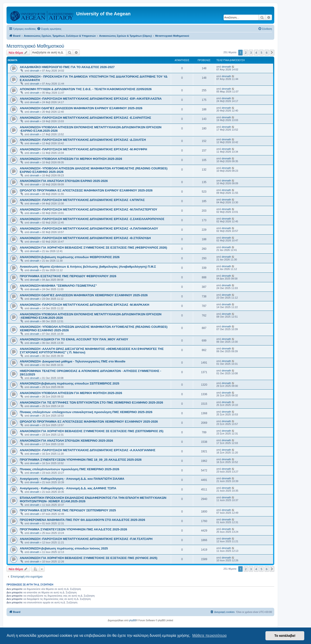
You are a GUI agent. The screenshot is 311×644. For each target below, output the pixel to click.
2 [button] (246, 53)
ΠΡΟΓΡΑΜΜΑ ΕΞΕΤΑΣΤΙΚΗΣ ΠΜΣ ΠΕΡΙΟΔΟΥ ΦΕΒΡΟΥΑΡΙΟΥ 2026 (68, 276)
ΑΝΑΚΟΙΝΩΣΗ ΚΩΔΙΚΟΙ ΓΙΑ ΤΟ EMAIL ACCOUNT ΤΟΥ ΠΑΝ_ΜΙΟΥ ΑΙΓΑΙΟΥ (74, 339)
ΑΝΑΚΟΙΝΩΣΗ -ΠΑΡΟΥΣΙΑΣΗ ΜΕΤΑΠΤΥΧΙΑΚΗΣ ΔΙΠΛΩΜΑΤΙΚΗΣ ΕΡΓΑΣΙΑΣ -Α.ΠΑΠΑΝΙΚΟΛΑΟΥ (89, 228)
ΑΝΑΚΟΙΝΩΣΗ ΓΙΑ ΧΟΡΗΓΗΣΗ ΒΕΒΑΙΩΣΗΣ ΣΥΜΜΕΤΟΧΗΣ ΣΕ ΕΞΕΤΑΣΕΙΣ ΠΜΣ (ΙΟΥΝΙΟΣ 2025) (89, 558)
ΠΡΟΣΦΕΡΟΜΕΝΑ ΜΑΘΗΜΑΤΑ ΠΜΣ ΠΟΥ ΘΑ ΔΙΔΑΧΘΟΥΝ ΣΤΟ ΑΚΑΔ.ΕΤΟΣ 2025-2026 (82, 520)
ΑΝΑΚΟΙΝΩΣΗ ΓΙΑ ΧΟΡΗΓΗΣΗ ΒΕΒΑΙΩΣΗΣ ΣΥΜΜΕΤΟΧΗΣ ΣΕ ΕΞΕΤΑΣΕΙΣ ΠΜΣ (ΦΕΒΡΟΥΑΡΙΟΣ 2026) (93, 248)
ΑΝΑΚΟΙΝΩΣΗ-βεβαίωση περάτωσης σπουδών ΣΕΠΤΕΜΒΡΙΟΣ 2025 (69, 383)
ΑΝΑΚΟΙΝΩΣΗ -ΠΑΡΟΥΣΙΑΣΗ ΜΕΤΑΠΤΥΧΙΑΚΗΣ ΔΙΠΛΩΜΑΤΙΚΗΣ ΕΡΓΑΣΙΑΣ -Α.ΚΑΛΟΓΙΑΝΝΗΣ (88, 450)
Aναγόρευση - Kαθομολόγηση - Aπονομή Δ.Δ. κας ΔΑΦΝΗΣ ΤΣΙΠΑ (68, 488)
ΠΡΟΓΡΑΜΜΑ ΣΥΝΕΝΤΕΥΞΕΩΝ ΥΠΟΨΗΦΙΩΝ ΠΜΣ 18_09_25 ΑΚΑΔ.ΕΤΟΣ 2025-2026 (81, 460)
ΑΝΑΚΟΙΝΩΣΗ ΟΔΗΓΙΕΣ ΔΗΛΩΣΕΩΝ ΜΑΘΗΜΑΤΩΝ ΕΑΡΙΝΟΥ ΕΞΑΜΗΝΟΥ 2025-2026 (81, 108)
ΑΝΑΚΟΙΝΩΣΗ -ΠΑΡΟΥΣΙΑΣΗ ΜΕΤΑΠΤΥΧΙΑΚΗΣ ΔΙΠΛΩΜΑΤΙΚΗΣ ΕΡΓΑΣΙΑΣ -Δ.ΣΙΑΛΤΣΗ (83, 140)
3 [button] (251, 53)
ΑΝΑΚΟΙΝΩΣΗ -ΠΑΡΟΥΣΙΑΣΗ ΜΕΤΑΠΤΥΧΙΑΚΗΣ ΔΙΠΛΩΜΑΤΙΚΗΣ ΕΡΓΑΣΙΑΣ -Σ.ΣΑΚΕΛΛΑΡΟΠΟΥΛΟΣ (92, 219)
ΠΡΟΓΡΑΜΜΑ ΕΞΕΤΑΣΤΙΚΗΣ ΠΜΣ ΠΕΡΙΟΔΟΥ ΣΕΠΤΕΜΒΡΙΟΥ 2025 (68, 510)
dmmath (35, 71)
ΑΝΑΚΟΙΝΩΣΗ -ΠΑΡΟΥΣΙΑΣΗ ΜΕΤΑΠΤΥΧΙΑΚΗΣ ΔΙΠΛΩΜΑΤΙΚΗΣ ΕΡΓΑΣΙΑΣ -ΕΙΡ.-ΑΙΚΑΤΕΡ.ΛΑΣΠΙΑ (91, 99)
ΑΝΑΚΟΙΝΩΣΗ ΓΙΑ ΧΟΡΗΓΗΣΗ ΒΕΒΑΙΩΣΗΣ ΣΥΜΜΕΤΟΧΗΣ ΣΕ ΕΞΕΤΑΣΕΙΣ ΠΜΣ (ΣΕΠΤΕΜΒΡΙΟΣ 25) (92, 431)
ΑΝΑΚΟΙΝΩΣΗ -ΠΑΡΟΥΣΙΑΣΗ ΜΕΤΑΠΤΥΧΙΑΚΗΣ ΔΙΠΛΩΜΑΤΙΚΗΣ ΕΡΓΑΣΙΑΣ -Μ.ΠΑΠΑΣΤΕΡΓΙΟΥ (89, 209)
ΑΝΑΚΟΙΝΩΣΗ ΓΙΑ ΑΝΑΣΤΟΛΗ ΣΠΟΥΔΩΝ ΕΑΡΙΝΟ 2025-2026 (64, 181)
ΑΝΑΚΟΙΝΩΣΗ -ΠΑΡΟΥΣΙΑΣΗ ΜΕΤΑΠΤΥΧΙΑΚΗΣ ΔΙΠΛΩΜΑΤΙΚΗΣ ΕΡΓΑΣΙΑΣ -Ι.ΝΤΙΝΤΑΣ (82, 200)
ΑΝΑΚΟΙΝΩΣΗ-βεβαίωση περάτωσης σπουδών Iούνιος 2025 (64, 548)
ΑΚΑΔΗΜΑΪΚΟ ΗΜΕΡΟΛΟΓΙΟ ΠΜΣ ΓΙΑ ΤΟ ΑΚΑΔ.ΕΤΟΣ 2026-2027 (67, 67)
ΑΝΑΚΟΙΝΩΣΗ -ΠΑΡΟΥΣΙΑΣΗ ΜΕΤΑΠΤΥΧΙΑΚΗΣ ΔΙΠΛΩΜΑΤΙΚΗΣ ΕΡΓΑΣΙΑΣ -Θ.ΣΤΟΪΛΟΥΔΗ (85, 238)
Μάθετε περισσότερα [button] (209, 636)
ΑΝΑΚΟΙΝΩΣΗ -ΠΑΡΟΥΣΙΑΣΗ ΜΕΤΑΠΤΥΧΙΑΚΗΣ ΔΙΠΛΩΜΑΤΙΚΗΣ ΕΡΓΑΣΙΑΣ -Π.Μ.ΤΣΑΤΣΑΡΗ (86, 539)
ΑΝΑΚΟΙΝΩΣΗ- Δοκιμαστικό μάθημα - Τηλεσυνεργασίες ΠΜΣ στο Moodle (73, 361)
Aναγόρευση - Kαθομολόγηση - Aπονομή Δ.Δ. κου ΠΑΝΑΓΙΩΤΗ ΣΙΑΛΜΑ (72, 479)
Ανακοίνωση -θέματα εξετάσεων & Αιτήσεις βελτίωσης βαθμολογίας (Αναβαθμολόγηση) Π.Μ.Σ (88, 267)
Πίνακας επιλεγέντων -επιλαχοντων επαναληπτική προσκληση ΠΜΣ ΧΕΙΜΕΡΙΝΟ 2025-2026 (86, 412)
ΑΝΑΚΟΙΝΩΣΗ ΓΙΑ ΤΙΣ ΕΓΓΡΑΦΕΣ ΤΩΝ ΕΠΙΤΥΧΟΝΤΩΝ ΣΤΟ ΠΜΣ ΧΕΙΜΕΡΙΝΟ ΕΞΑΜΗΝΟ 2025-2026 (91, 402)
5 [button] (261, 53)
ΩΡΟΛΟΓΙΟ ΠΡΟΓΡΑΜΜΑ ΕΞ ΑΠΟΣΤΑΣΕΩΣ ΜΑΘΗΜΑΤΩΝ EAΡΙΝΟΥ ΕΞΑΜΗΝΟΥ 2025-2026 (86, 190)
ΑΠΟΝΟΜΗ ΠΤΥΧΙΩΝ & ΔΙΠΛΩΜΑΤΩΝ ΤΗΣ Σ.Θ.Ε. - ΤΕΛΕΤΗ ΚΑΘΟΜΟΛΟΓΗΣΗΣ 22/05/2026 (86, 89)
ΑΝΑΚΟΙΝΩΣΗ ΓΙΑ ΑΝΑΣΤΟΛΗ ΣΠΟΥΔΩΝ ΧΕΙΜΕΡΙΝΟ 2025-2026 (66, 441)
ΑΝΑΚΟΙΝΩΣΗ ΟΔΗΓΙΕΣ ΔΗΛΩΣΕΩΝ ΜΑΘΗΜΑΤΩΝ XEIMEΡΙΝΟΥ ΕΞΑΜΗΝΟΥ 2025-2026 (84, 295)
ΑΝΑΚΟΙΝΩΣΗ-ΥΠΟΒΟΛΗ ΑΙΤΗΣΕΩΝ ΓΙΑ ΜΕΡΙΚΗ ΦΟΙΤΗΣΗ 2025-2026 (71, 159)
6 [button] (267, 53)
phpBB (132, 620)
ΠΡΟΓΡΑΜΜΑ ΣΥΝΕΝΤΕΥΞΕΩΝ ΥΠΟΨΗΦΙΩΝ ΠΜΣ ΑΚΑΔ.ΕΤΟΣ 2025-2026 (73, 529)
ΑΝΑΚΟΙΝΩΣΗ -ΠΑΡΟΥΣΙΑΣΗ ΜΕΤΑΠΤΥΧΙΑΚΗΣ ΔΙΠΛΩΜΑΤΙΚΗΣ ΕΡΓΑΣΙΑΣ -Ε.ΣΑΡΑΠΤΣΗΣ (85, 118)
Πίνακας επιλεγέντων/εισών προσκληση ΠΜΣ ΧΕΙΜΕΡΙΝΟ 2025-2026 (69, 469)
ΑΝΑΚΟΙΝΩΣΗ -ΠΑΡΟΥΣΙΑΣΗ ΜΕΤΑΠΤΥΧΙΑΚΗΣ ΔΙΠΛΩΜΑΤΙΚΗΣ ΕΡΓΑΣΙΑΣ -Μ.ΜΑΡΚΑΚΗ (84, 305)
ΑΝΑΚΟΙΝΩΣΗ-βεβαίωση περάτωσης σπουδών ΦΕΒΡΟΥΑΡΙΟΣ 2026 (70, 257)
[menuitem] (49, 29)
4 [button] (256, 53)
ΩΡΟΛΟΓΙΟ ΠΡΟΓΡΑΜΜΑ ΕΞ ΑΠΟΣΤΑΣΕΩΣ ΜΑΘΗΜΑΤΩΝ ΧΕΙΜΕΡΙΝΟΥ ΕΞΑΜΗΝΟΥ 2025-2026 (89, 422)
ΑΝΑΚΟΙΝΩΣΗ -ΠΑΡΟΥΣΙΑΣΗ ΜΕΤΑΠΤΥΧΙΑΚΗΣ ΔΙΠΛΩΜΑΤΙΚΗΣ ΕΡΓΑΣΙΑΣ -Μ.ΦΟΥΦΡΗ (83, 149)
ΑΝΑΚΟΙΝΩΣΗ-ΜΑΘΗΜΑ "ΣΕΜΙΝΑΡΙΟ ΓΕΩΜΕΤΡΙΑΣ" (58, 286)
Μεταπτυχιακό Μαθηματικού (35, 46)
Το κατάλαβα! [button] (285, 636)
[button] (272, 53)
